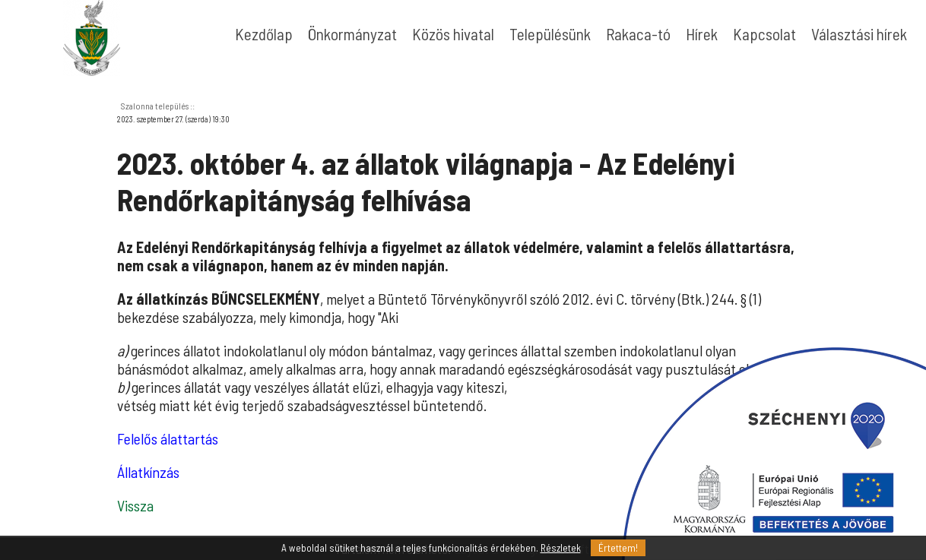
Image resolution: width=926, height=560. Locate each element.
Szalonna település (155, 106)
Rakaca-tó (638, 34)
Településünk (550, 34)
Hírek (702, 34)
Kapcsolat (764, 34)
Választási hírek (859, 34)
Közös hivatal (453, 34)
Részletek (561, 548)
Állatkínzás (148, 472)
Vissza (135, 505)
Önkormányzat (352, 34)
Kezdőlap (264, 34)
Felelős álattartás (168, 438)
